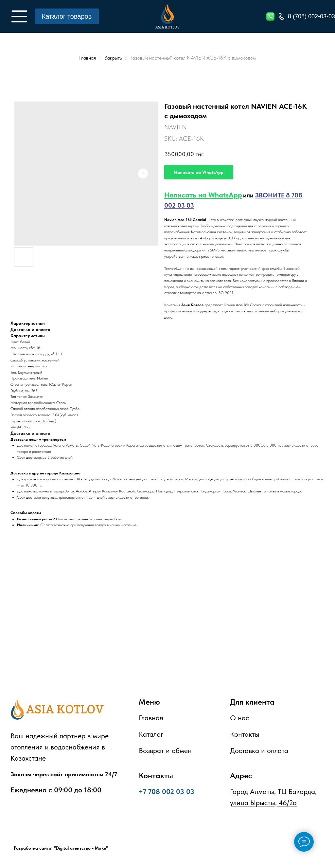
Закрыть (114, 58)
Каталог (151, 734)
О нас (239, 718)
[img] (19, 16)
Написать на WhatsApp (203, 195)
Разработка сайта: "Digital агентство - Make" (61, 848)
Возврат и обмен (165, 750)
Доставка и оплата (259, 750)
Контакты (245, 734)
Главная (88, 58)
